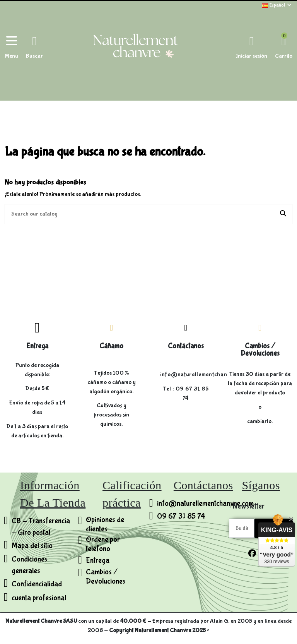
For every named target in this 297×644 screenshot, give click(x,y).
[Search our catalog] (283, 214)
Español (277, 5)
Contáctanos (186, 346)
